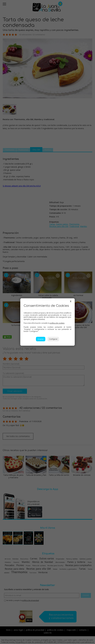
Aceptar (41, 339)
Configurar (53, 339)
